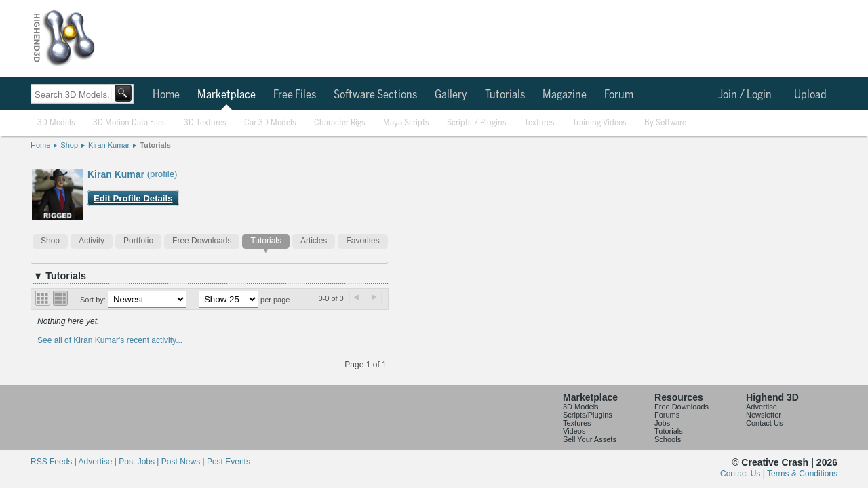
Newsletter (764, 415)
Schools (668, 439)
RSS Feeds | (54, 462)
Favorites (362, 241)
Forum (619, 95)
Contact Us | (744, 474)
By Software (665, 123)
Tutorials (505, 95)
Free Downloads (202, 241)
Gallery (451, 95)
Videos (574, 431)
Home (166, 95)
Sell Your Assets (590, 439)
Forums (667, 415)
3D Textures (205, 123)
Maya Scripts (406, 123)
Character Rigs (340, 123)
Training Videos (599, 123)
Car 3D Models (270, 123)
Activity (92, 241)
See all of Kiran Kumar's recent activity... (110, 340)
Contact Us (764, 423)
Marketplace (226, 95)
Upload (810, 95)
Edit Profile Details (133, 198)
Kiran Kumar (109, 145)
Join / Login (745, 95)
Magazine (565, 95)
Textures (539, 123)
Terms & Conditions (802, 474)
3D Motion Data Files (130, 123)
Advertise (762, 407)
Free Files (295, 95)
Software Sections (375, 95)
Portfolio (138, 241)
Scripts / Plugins (477, 123)
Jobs (662, 423)
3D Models (56, 123)
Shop (69, 145)
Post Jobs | (140, 462)
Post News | (184, 462)
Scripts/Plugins (588, 415)
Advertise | (98, 462)
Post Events (229, 462)
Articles (314, 241)
